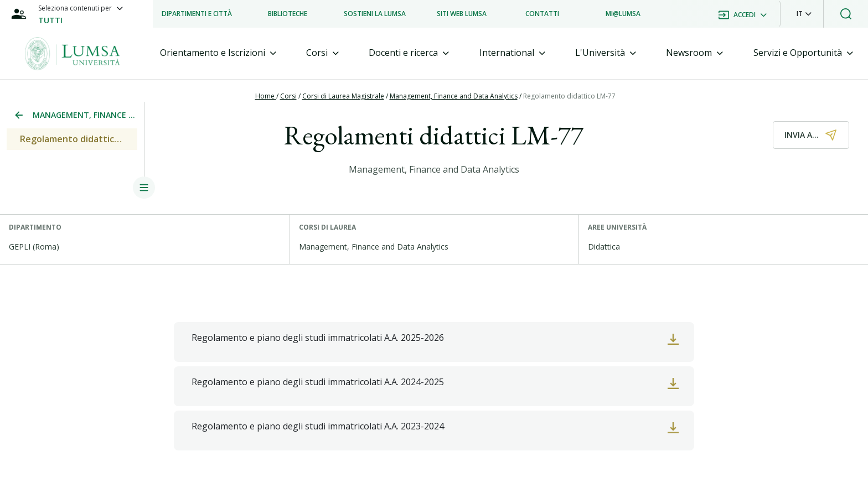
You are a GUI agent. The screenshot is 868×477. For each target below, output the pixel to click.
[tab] (218, 53)
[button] (804, 14)
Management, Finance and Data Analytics (454, 96)
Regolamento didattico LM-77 (569, 96)
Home (266, 96)
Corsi (288, 96)
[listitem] (197, 14)
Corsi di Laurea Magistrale (343, 96)
